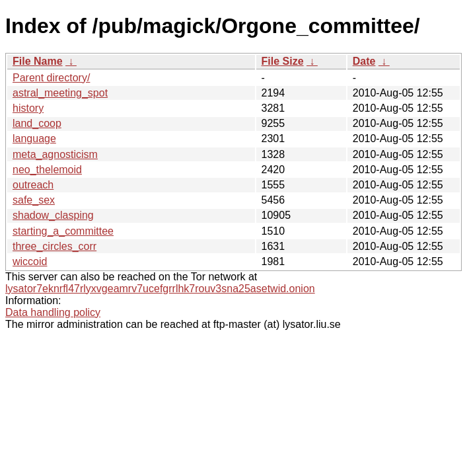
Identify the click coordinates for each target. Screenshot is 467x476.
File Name (38, 61)
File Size (283, 61)
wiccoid (30, 261)
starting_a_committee (63, 231)
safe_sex (34, 200)
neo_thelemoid (47, 170)
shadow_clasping (53, 215)
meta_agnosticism (55, 154)
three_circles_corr (54, 246)
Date (364, 61)
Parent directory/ (51, 78)
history (28, 108)
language (34, 139)
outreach (33, 185)
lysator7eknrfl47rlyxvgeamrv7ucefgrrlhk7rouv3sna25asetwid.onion (160, 289)
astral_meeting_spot (60, 93)
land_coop (37, 123)
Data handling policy (53, 312)
